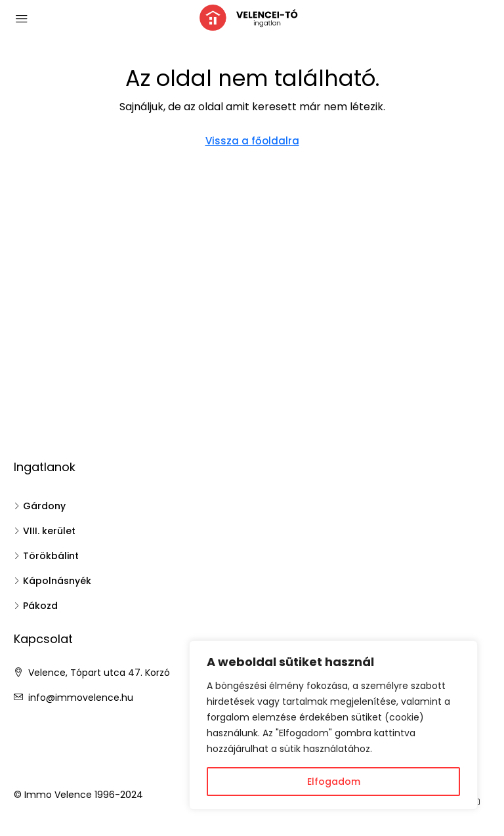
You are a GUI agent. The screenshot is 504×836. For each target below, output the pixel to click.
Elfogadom (334, 782)
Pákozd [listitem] (36, 606)
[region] (333, 725)
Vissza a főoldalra (252, 141)
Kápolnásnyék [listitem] (52, 581)
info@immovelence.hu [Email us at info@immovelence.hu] (81, 698)
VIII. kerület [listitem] (45, 531)
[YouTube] (478, 803)
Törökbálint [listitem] (46, 556)
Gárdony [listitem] (40, 506)
